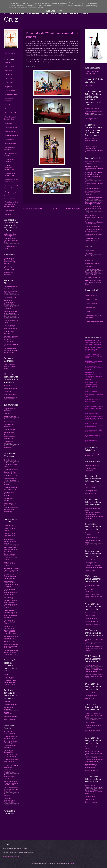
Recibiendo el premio (11, 469)
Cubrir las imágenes (10, 705)
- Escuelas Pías (9, 139)
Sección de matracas (11, 316)
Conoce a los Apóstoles (93, 227)
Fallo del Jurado (90, 560)
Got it (60, 11)
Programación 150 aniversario (10, 410)
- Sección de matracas (11, 135)
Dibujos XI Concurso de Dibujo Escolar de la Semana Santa (93, 766)
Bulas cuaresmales (10, 719)
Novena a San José (10, 805)
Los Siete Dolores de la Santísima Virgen (11, 756)
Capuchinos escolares (92, 188)
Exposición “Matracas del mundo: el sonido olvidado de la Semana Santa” (11, 339)
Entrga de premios (91, 802)
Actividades (89, 179)
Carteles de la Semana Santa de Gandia (10, 564)
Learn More (50, 11)
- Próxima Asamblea (92, 299)
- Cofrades (7, 109)
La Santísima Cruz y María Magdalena (10, 235)
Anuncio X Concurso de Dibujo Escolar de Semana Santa (94, 715)
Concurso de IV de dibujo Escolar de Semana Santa (93, 566)
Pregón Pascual (9, 772)
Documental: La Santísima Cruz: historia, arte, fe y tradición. (10, 261)
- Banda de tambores (11, 131)
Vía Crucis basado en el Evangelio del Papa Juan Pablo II (11, 789)
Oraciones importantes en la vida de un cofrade (11, 761)
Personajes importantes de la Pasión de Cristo (10, 800)
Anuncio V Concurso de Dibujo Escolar (93, 591)
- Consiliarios (8, 79)
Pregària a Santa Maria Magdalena (10, 733)
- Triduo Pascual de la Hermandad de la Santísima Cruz (11, 204)
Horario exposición (10, 429)
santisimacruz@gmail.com (12, 856)
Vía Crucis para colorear (93, 213)
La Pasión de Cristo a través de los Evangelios (11, 767)
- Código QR (89, 312)
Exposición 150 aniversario (9, 425)
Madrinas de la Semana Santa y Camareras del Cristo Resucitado (11, 584)
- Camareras (8, 75)
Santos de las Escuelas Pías (9, 751)
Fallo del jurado (90, 116)
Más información (90, 493)
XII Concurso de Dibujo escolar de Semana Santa (93, 786)
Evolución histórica (10, 460)
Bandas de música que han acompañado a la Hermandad (11, 350)
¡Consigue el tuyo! (10, 394)
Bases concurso (90, 570)
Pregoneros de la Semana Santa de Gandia (10, 622)
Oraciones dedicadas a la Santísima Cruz (11, 737)
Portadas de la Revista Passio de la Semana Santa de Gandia (11, 570)
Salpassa (7, 702)
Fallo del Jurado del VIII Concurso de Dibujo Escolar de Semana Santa (94, 670)
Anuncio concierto (10, 419)
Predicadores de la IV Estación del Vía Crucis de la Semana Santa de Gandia (11, 639)
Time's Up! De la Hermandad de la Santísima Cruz (94, 217)
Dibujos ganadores (91, 119)
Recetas (7, 674)
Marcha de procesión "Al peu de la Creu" (11, 297)
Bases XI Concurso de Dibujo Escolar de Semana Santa (94, 753)
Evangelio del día (10, 53)
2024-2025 (89, 86)
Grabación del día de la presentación (11, 398)
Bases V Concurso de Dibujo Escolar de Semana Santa (94, 596)
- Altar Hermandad (10, 143)
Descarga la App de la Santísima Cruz (92, 72)
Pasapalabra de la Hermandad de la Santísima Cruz (94, 168)
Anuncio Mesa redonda (9, 499)
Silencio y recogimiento (8, 713)
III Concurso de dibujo (92, 545)
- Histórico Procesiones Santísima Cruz (9, 168)
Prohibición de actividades (9, 708)
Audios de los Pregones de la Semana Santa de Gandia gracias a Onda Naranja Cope (10, 630)
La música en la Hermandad (90, 260)
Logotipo (7, 413)
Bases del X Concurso (92, 720)
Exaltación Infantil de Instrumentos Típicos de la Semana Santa (11, 327)
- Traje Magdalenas (10, 105)
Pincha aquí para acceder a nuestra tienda (10, 366)
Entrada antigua (73, 208)
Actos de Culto (90, 256)
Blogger (72, 864)
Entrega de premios (91, 621)
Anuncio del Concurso (92, 108)
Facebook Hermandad (92, 465)
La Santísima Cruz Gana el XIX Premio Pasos (10, 465)
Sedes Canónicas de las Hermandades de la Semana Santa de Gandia (11, 557)
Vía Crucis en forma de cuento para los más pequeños (92, 193)
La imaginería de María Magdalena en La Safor (11, 247)
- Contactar (8, 214)
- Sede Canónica (9, 91)
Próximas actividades (92, 269)
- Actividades (8, 123)
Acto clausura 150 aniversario (10, 447)
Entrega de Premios (91, 485)
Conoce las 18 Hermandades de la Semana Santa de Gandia (10, 528)
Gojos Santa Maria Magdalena (10, 746)
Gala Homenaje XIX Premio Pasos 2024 (10, 479)
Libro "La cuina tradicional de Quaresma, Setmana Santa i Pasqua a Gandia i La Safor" (11, 681)
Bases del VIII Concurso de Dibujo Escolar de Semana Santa (94, 676)
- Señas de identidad (11, 113)
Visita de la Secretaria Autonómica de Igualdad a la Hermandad (11, 510)
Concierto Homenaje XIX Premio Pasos (11, 488)
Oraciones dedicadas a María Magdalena (11, 742)
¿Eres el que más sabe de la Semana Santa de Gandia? (10, 577)
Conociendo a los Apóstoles (10, 795)
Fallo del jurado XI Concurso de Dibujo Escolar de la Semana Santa (94, 759)
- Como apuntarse (91, 304)
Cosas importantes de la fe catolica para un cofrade (11, 777)
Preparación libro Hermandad (90, 469)
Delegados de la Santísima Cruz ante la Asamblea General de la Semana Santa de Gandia (11, 614)
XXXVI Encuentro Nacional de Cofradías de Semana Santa (94, 282)
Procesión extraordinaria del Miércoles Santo (10, 437)
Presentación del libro (11, 388)
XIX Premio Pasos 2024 (93, 278)
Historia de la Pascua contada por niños (92, 240)
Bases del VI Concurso (92, 624)
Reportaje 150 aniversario (9, 273)
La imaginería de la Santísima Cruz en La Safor (11, 240)
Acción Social (89, 250)
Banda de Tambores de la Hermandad (10, 312)
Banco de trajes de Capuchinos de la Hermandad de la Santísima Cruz (94, 149)
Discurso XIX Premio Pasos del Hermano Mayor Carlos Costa (11, 474)
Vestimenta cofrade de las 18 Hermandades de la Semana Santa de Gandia (11, 549)
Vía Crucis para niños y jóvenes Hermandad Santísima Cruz (11, 783)
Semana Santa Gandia (92, 272)
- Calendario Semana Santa (94, 322)
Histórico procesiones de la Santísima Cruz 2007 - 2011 (11, 646)
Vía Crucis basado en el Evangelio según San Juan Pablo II (94, 208)
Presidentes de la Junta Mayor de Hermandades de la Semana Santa (10, 592)
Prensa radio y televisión (93, 263)
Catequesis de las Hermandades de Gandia (10, 535)
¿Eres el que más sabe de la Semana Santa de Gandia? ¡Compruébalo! (93, 174)
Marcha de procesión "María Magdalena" (11, 292)
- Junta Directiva (9, 66)
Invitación (7, 386)
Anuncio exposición (10, 422)
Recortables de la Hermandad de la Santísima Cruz (94, 184)
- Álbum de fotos (9, 210)
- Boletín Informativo (91, 296)
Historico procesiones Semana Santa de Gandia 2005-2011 (11, 652)
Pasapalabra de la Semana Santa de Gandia (94, 223)
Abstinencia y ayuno (10, 717)
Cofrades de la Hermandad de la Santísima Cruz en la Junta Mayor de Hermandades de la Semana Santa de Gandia (11, 602)
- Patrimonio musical (11, 127)
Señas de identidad (91, 275)
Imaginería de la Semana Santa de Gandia (10, 541)
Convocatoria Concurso (93, 613)
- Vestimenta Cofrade (11, 95)
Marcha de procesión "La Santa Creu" (11, 288)
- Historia (7, 62)
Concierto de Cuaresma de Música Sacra (11, 321)
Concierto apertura (10, 416)
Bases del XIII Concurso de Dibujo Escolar (94, 112)
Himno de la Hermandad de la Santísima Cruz (10, 302)
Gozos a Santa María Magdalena (11, 308)
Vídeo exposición (9, 432)
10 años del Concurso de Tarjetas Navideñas (93, 140)
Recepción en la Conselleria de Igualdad (9, 494)
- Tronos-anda (8, 83)
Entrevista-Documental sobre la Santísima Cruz (11, 268)
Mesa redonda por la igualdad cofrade (11, 504)
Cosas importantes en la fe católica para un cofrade (94, 203)
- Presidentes (8, 70)
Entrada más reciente (33, 208)
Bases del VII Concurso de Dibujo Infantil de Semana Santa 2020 (94, 648)
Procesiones (89, 266)
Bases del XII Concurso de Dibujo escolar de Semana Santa (94, 792)
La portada (7, 391)
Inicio (54, 208)
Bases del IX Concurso (92, 693)
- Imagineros (8, 87)
